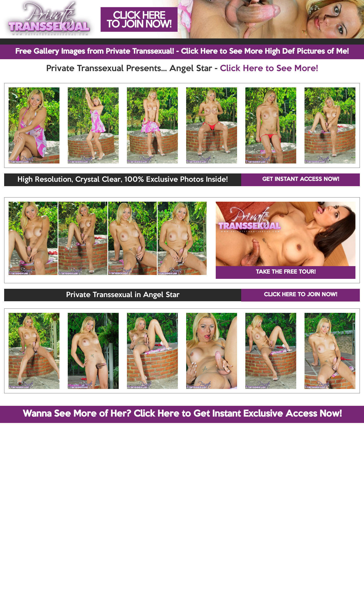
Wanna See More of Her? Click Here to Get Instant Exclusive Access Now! (182, 414)
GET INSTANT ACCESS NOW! (301, 180)
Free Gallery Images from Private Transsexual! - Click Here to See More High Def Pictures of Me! (182, 52)
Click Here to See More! (269, 69)
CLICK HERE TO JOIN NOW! (301, 295)
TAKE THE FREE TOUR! (286, 272)
